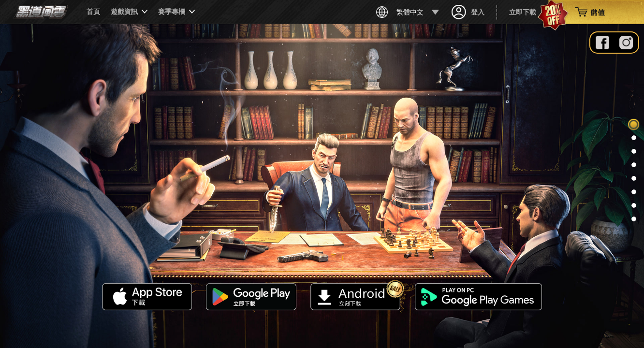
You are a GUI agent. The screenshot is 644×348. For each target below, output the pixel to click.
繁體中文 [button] (408, 12)
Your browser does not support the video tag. (322, 186)
